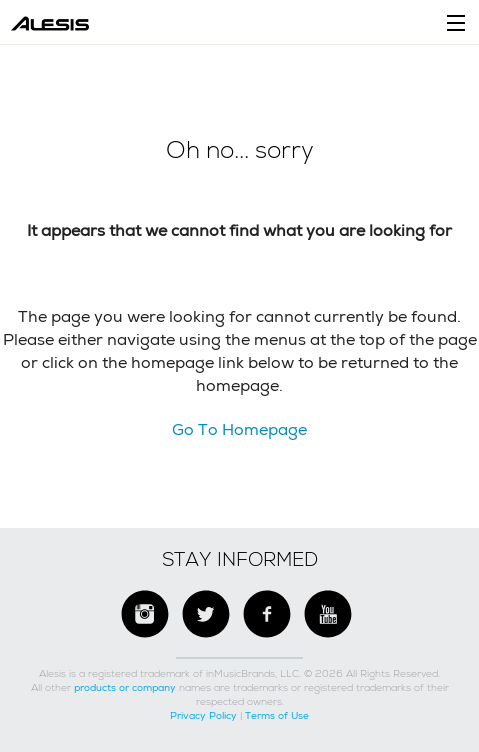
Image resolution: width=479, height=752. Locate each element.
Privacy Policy (203, 715)
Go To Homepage (239, 429)
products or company (125, 687)
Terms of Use (277, 715)
